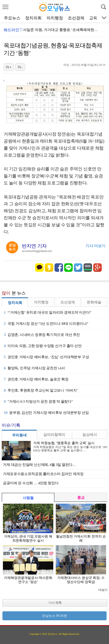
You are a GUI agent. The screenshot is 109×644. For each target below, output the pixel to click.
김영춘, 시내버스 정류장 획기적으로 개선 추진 (42, 335)
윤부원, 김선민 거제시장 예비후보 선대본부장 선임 (46, 413)
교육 (93, 18)
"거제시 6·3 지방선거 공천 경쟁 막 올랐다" (38, 402)
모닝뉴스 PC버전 (55, 616)
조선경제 (76, 18)
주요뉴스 (12, 18)
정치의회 (33, 18)
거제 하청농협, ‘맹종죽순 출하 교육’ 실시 (64, 443)
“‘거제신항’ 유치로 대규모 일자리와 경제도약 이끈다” (48, 312)
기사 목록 (55, 603)
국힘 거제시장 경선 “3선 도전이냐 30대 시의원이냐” (46, 324)
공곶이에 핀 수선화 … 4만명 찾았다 (31, 483)
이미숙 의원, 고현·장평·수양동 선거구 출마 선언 (43, 346)
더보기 (103, 590)
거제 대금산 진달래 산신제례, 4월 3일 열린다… (39, 465)
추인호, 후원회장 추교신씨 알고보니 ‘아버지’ (41, 390)
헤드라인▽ (13, 30)
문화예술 (94, 302)
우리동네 (19, 435)
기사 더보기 (95, 246)
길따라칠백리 (54, 435)
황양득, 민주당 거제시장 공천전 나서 (34, 368)
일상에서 (90, 435)
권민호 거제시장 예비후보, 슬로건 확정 (36, 379)
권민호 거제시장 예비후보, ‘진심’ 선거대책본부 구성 (46, 357)
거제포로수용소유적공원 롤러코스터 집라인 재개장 (43, 474)
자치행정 (55, 18)
